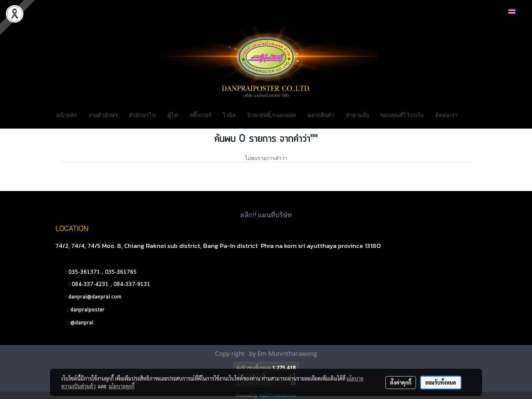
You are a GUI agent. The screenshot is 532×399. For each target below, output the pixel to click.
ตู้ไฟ (173, 115)
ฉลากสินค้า (321, 115)
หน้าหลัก (66, 115)
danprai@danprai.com (95, 297)
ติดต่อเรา (446, 115)
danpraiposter (87, 310)
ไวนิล (229, 115)
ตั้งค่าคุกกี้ (401, 382)
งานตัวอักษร (103, 115)
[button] (474, 115)
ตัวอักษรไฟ (142, 115)
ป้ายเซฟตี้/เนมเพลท (272, 115)
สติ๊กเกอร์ (200, 115)
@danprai (82, 323)
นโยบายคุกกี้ (122, 386)
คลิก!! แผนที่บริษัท (266, 215)
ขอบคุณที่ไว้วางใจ (402, 115)
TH (516, 11)
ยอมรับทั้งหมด (441, 382)
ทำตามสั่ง (357, 115)
